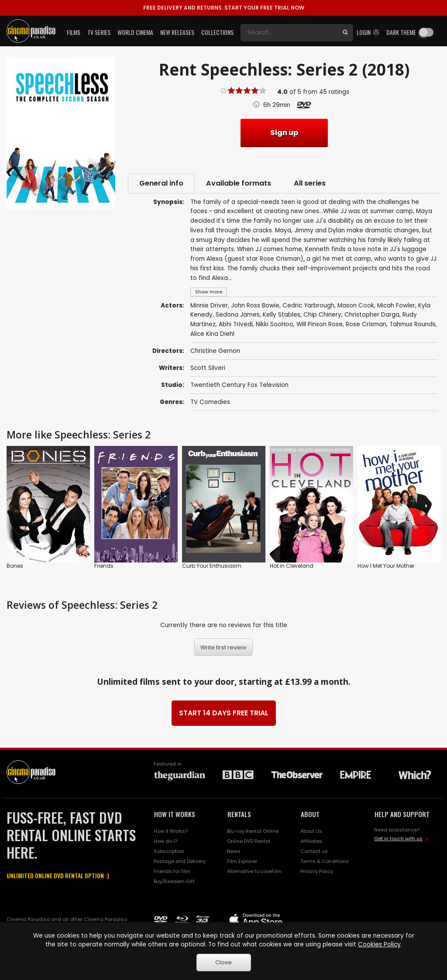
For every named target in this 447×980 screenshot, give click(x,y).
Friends (104, 566)
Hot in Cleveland (292, 566)
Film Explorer (242, 861)
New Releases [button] (177, 32)
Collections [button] (217, 32)
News (234, 851)
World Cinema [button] (135, 32)
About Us (311, 831)
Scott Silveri (208, 368)
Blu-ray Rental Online (253, 831)
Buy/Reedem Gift (174, 881)
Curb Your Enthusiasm (212, 566)
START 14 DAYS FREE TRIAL (224, 713)
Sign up (284, 133)
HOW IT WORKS (175, 814)
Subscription (169, 851)
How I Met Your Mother (386, 566)
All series (310, 183)
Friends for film (172, 871)
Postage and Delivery (180, 861)
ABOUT (310, 814)
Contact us (314, 851)
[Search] (289, 33)
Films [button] (74, 32)
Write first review (223, 647)
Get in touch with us (398, 839)
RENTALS (239, 814)
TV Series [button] (99, 32)
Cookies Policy (379, 944)
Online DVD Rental (249, 841)
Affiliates (311, 841)
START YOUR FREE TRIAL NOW (224, 8)
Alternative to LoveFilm (254, 871)
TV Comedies (210, 402)
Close (223, 962)
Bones (15, 566)
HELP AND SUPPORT (402, 814)
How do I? (165, 841)
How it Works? (171, 831)
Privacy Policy (317, 871)
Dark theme (401, 32)
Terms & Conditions (325, 861)
